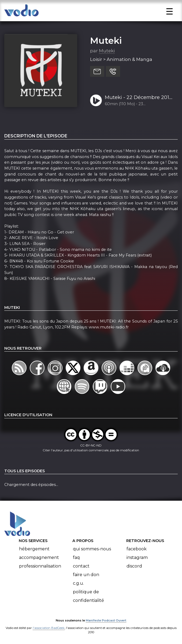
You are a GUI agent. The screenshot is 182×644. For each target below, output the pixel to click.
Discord (134, 566)
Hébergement (34, 549)
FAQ (76, 557)
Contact (81, 566)
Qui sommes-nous (92, 549)
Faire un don (86, 575)
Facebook (137, 549)
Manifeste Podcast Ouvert (106, 620)
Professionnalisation (40, 566)
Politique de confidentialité (88, 596)
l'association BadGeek (49, 628)
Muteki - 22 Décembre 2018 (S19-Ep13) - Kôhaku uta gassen (139, 98)
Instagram (137, 557)
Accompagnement (39, 557)
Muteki (106, 41)
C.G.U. (78, 583)
